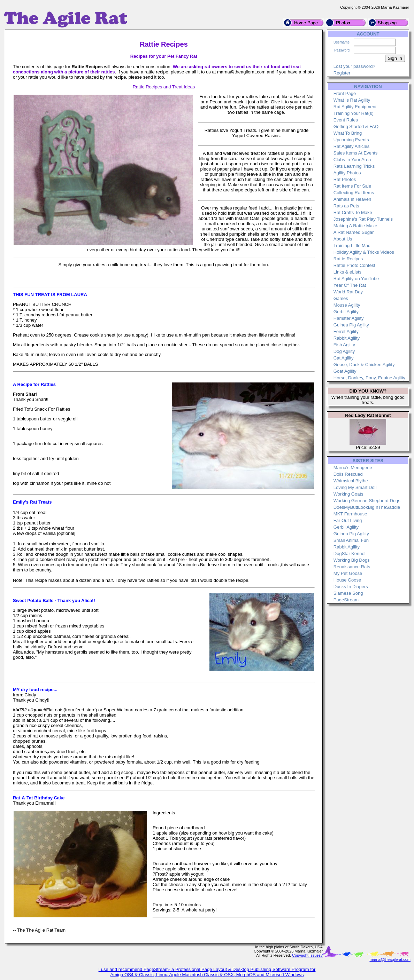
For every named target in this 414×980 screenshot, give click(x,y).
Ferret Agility (346, 331)
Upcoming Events (351, 140)
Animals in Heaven (352, 199)
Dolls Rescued (348, 474)
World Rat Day (348, 292)
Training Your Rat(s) (354, 113)
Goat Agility (345, 371)
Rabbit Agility (347, 338)
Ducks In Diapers (351, 587)
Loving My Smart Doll (355, 487)
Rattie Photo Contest (354, 265)
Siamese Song (348, 593)
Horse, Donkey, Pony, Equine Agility (369, 378)
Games (341, 298)
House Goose (347, 580)
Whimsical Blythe (351, 481)
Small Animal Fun (351, 540)
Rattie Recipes (348, 259)
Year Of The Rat (350, 285)
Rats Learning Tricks (354, 166)
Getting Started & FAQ (356, 127)
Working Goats (348, 494)
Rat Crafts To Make (353, 212)
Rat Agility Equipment (355, 107)
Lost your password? (354, 66)
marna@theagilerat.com (390, 959)
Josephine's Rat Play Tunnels (363, 219)
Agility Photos (347, 173)
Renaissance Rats (352, 567)
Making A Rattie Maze (355, 226)
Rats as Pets (346, 206)
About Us (343, 239)
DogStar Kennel (350, 554)
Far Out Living (348, 520)
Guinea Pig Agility (351, 325)
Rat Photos (345, 179)
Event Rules (346, 120)
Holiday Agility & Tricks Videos (364, 252)
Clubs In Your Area (352, 160)
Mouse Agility (347, 305)
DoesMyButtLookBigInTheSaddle (367, 507)
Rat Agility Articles (351, 146)
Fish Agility (344, 345)
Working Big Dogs (352, 560)
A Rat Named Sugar (354, 232)
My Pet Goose (348, 573)
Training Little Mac (352, 246)
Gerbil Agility (346, 312)
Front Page (345, 93)
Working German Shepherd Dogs (367, 501)
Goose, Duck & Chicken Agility (364, 365)
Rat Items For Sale (352, 186)
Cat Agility (344, 358)
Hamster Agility (349, 318)
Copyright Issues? (307, 955)
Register (342, 73)
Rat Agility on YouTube (356, 279)
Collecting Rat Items (354, 193)
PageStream (346, 600)
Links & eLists (347, 272)
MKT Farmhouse (350, 514)
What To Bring (348, 133)
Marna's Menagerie (353, 468)
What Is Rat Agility (352, 100)
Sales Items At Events (355, 153)
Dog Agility (344, 351)
